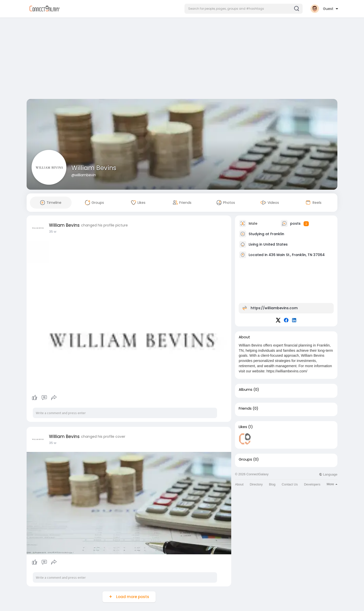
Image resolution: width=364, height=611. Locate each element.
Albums (246, 390)
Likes (243, 427)
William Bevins (94, 168)
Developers (312, 484)
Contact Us (290, 484)
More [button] (332, 484)
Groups (245, 459)
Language (328, 474)
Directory (256, 484)
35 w (53, 232)
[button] (244, 9)
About (239, 484)
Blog (272, 484)
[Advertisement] (182, 59)
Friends (245, 408)
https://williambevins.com (274, 308)
